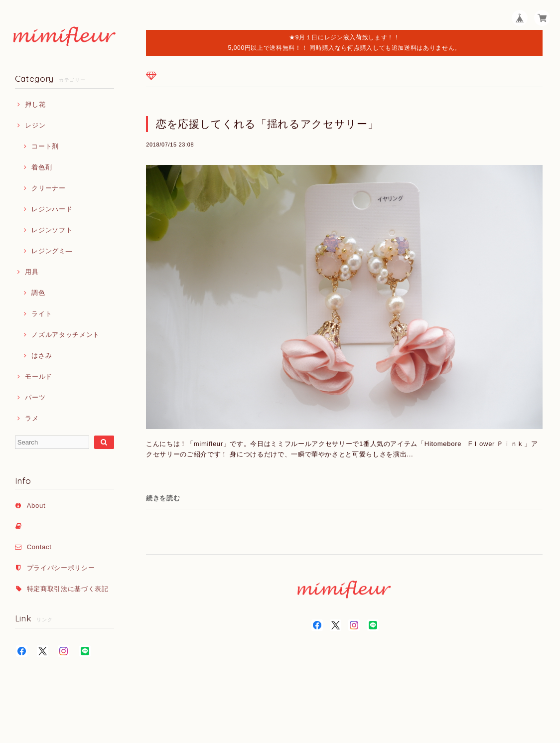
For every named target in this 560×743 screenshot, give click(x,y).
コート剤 (45, 146)
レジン (35, 125)
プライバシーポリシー (61, 568)
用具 (32, 272)
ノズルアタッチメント (66, 335)
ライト (42, 314)
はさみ (42, 356)
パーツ (35, 397)
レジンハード (52, 209)
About (36, 506)
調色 (38, 293)
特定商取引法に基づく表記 (68, 589)
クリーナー (48, 188)
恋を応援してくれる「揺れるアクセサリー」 (267, 124)
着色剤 (42, 167)
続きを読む (163, 498)
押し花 (35, 104)
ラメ (32, 418)
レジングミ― (52, 251)
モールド (39, 376)
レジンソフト (52, 230)
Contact (39, 547)
